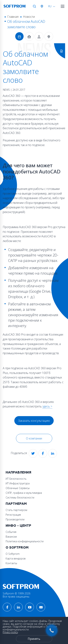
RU (50, 6)
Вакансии (11, 537)
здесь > (47, 406)
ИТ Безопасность (16, 479)
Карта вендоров (16, 558)
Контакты (11, 563)
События (11, 532)
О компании (34, 438)
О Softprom (17, 548)
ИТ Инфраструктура (18, 483)
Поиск (34, 6)
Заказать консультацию (34, 421)
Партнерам (16, 504)
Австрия (43, 6)
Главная (13, 17)
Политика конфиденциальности (25, 541)
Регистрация (13, 515)
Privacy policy (10, 632)
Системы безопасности (20, 497)
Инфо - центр (18, 526)
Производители (15, 519)
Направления (18, 473)
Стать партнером (16, 510)
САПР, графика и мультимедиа (24, 493)
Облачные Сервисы (18, 488)
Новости (29, 17)
